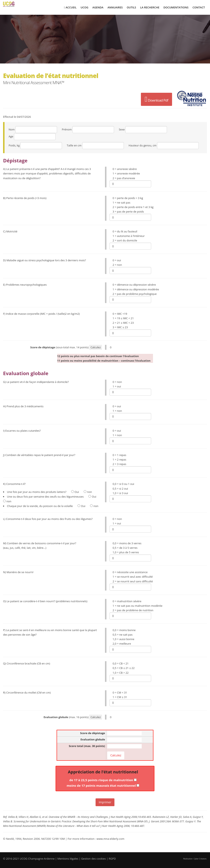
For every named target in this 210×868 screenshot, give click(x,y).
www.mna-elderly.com (111, 839)
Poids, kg (14, 145)
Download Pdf (156, 99)
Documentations (176, 7)
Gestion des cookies (94, 859)
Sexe (122, 129)
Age (11, 136)
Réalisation (195, 859)
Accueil (70, 7)
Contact (199, 7)
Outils (131, 7)
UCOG (84, 7)
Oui (75, 492)
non (88, 492)
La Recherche (150, 7)
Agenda (98, 7)
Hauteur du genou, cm (143, 145)
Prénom (67, 129)
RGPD (112, 859)
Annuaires (115, 7)
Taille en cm (74, 145)
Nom (12, 129)
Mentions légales (68, 859)
